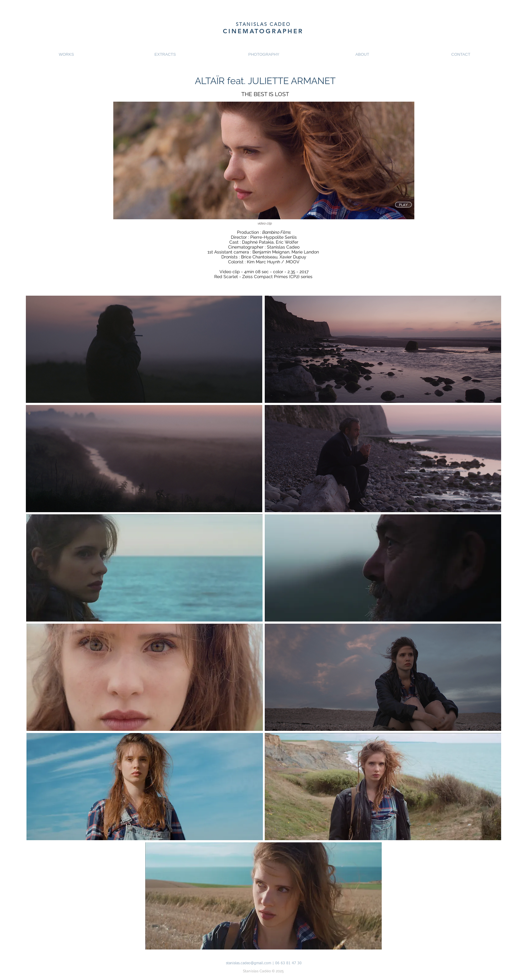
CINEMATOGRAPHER (263, 31)
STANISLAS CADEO (263, 24)
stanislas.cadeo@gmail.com (249, 963)
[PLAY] (403, 205)
